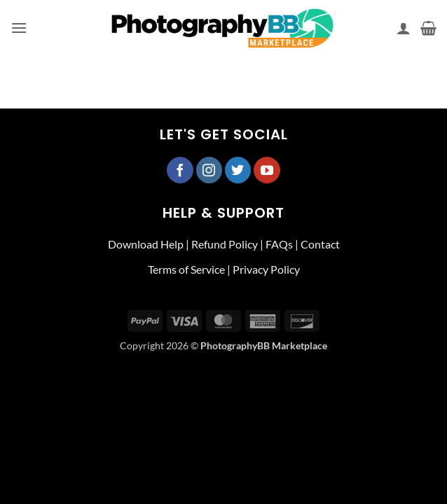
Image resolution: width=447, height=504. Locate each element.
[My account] (404, 28)
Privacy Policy (266, 269)
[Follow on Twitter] (238, 170)
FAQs (279, 244)
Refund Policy (225, 244)
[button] (19, 28)
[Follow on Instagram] (209, 170)
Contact (320, 244)
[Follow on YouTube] (267, 170)
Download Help (146, 244)
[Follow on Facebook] (180, 170)
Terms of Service (186, 269)
